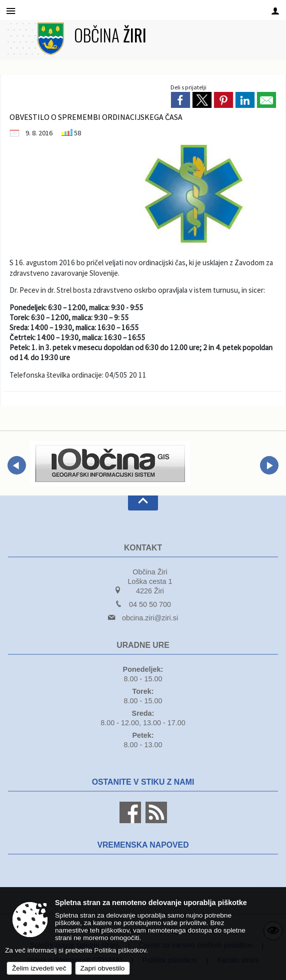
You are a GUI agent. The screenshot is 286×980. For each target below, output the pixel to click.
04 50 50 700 (150, 604)
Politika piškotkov (120, 950)
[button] (17, 465)
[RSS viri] (155, 821)
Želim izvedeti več (39, 968)
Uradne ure (143, 645)
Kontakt (143, 548)
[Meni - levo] (11, 11)
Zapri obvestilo (103, 968)
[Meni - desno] (275, 11)
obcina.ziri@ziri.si (150, 618)
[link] (180, 100)
